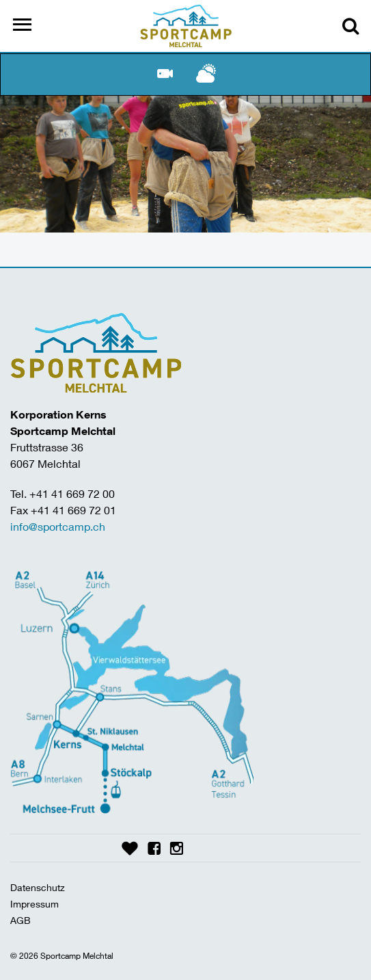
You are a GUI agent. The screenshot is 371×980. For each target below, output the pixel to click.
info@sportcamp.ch (58, 526)
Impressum (35, 904)
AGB (20, 920)
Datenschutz (38, 887)
